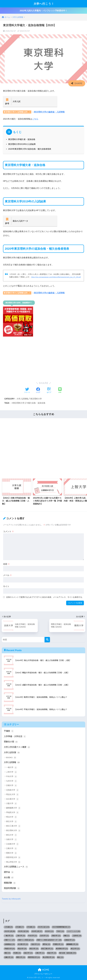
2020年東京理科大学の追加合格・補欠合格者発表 (30, 149)
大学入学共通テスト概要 (17, 747)
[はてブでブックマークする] (49, 391)
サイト (6, 586)
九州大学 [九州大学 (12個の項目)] (44, 936)
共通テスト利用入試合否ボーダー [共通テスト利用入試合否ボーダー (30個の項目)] (49, 940)
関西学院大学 (13, 858)
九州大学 (12, 781)
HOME (44, 970)
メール (8, 575)
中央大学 (12, 776)
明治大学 (12, 817)
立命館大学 (13, 844)
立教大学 (12, 848)
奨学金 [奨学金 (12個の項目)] (46, 944)
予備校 (9, 731)
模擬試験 (10, 883)
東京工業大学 (13, 826)
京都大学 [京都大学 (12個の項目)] (56, 936)
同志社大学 (13, 795)
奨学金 (9, 872)
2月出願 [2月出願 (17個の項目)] (20, 927)
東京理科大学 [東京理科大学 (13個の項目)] (62, 949)
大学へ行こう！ (44, 4)
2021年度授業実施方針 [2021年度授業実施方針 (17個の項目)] (61, 927)
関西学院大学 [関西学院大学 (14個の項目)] (34, 957)
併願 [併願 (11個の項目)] (66, 936)
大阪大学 (12, 804)
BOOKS (11, 758)
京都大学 (12, 786)
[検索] (47, 640)
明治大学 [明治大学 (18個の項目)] (22, 949)
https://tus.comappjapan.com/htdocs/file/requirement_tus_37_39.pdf (56, 277)
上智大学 (12, 772)
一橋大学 (12, 768)
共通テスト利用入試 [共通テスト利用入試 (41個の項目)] (26, 940)
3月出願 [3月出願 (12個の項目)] (31, 927)
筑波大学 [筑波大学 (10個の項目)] (52, 953)
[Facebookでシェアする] (38, 391)
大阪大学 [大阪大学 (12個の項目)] (35, 944)
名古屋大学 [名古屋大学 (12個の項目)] (23, 944)
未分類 (9, 878)
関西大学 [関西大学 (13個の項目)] (21, 957)
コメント (9, 531)
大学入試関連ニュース (16, 867)
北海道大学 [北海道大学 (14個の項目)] (69, 940)
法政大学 (12, 840)
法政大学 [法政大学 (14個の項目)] (28, 953)
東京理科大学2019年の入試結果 (22, 144)
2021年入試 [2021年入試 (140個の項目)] (44, 927)
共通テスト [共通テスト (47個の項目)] (10, 940)
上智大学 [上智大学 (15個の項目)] (21, 936)
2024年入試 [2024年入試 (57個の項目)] (37, 931)
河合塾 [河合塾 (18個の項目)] (17, 953)
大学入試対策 (12, 753)
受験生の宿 (11, 742)
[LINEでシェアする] (60, 390)
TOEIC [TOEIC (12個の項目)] (60, 931)
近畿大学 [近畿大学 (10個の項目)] (9, 957)
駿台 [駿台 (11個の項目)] (60, 957)
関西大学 (12, 853)
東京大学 (12, 822)
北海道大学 (13, 790)
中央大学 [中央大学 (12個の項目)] (32, 936)
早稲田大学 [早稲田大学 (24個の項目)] (10, 949)
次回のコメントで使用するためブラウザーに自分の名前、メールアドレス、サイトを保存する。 (45, 597)
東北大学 (12, 835)
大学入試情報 (22, 399)
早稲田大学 (13, 813)
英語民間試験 (12, 888)
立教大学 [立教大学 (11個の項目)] (40, 953)
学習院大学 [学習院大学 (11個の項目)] (58, 944)
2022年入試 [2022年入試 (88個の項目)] (10, 931)
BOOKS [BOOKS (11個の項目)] (49, 931)
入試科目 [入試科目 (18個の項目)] (77, 936)
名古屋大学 (13, 799)
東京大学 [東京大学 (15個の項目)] (34, 949)
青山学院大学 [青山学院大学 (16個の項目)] (49, 957)
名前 (6, 564)
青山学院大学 (13, 862)
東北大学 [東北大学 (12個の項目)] (75, 949)
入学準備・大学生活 (15, 736)
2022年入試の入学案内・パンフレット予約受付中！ (43, 11)
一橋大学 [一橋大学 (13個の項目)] (9, 936)
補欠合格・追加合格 (37, 403)
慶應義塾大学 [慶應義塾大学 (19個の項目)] (72, 944)
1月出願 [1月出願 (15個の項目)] (8, 927)
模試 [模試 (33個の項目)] (7, 953)
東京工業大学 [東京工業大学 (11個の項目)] (47, 949)
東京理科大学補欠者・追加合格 (22, 139)
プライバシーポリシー (43, 974)
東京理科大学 (36, 399)
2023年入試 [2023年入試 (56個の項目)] (23, 931)
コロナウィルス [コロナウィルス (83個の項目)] (73, 931)
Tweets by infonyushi (11, 899)
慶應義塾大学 (13, 808)
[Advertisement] (43, 360)
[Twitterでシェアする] (27, 391)
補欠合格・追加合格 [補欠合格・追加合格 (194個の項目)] (68, 953)
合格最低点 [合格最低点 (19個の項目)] (10, 944)
